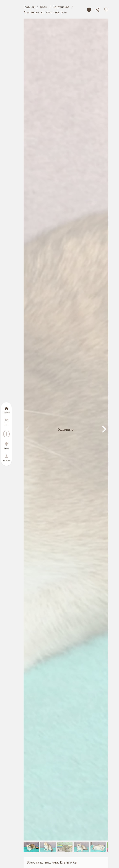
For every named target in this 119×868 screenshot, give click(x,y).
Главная (29, 7)
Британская (61, 7)
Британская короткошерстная (45, 12)
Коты (44, 7)
